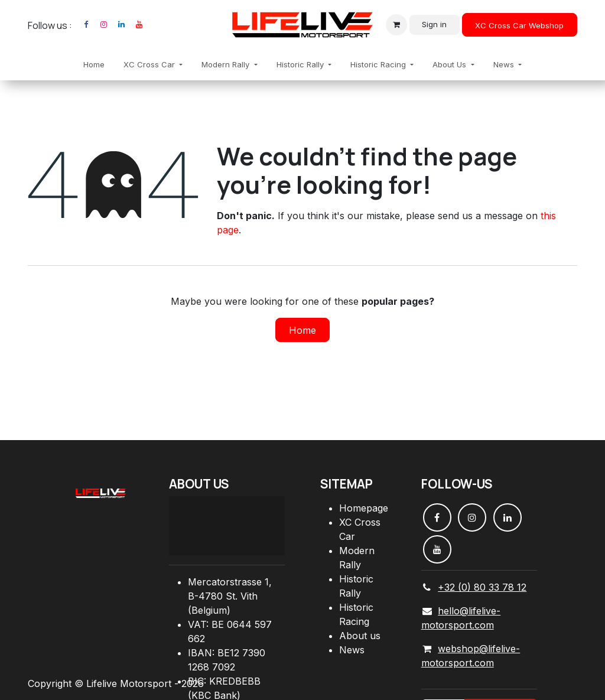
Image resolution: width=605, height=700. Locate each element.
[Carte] (227, 526)
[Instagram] (103, 25)
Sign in (434, 24)
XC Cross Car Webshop (519, 25)
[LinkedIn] (121, 25)
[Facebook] (86, 25)
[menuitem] (94, 65)
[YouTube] (139, 25)
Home (302, 330)
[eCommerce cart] (396, 25)
